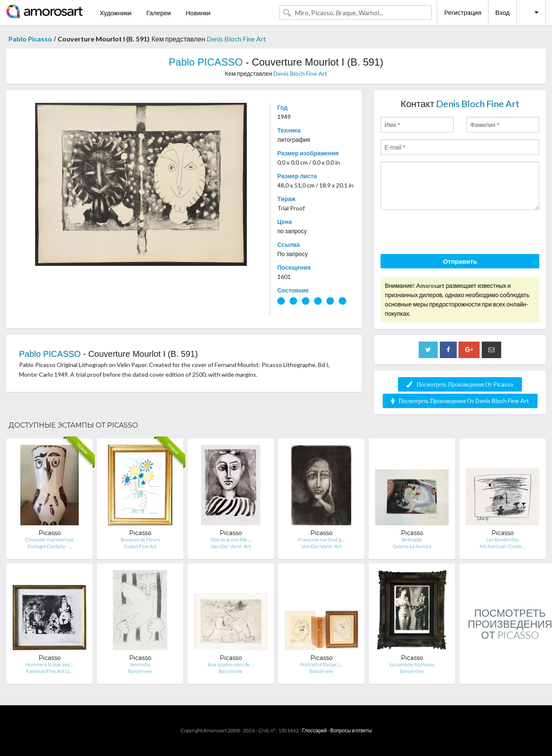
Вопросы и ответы (351, 730)
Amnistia (140, 664)
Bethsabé (412, 539)
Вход (502, 12)
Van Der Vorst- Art (231, 546)
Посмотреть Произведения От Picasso (460, 384)
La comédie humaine (412, 664)
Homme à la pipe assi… (50, 664)
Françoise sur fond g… (321, 539)
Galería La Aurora (412, 546)
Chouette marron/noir (50, 539)
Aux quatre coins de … (231, 664)
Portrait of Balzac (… (322, 664)
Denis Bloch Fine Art (236, 39)
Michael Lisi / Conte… (502, 546)
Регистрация (463, 12)
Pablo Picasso (30, 39)
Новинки (198, 13)
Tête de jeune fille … (231, 539)
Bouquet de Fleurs (140, 539)
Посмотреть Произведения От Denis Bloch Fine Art (460, 401)
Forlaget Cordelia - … (50, 546)
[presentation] (445, 233)
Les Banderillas (503, 539)
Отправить (460, 261)
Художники (115, 13)
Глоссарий (315, 730)
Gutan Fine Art (140, 546)
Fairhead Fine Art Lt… (50, 671)
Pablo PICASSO (206, 62)
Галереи (159, 13)
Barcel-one (140, 671)
